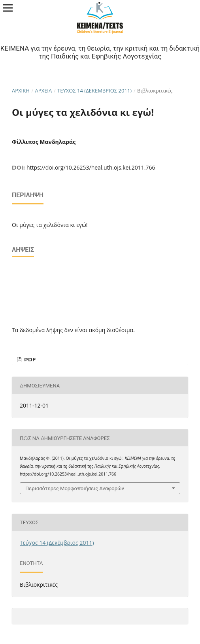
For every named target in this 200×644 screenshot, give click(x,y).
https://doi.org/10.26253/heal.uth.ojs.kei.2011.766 (91, 167)
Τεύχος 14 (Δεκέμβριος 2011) (94, 91)
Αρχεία (44, 91)
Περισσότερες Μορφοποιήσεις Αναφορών (75, 488)
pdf (29, 359)
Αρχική (21, 91)
